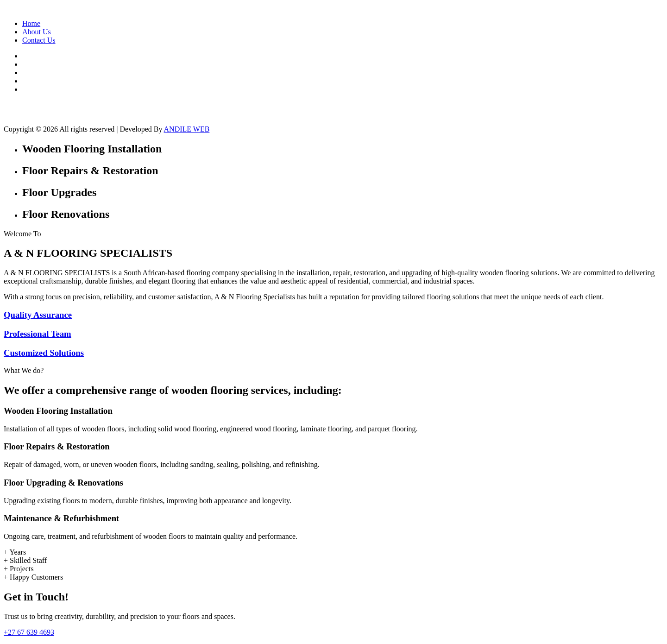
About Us (37, 32)
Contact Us (39, 40)
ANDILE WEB (187, 129)
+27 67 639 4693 (29, 632)
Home (31, 23)
